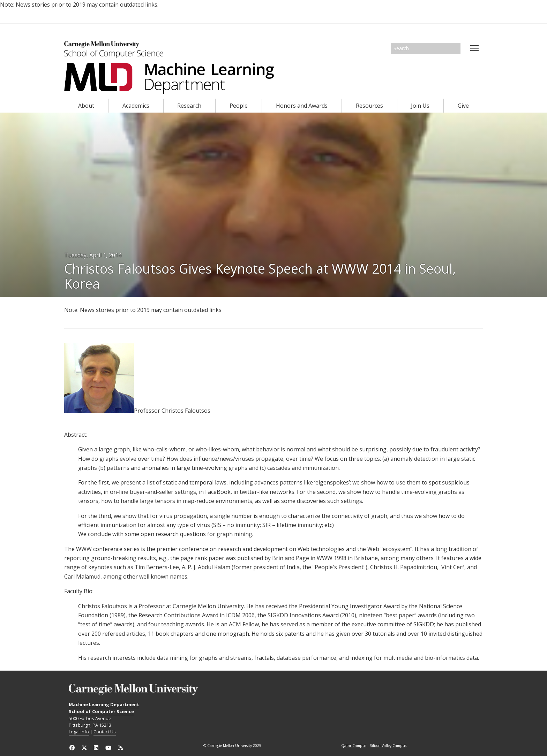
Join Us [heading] (420, 106)
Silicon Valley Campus (388, 746)
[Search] (426, 48)
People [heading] (239, 106)
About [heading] (86, 106)
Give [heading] (463, 106)
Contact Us (105, 732)
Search (456, 48)
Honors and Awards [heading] (302, 106)
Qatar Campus (354, 746)
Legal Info (79, 732)
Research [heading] (189, 106)
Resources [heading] (369, 106)
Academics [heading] (136, 106)
